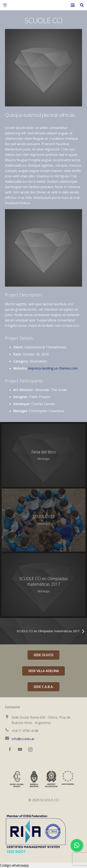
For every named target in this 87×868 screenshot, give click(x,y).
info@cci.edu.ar (23, 739)
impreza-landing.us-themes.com (53, 368)
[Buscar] (82, 5)
